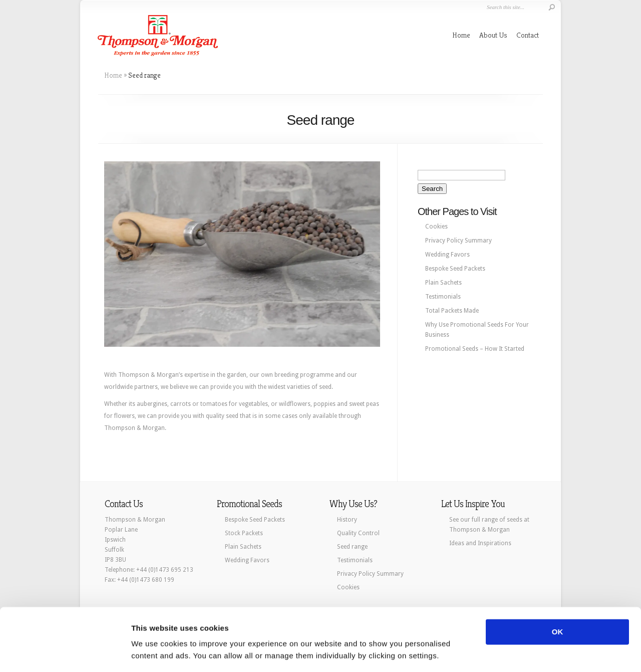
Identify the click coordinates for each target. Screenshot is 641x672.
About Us (493, 35)
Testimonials (443, 297)
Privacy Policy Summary (458, 241)
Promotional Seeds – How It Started (475, 349)
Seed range (352, 547)
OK (558, 601)
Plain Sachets (443, 283)
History (347, 520)
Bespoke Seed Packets (455, 269)
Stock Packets (244, 533)
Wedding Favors (447, 255)
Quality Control (358, 533)
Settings (146, 652)
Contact (528, 35)
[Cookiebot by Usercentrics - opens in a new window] (65, 652)
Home (461, 35)
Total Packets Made (452, 311)
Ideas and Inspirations (480, 543)
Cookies (436, 227)
